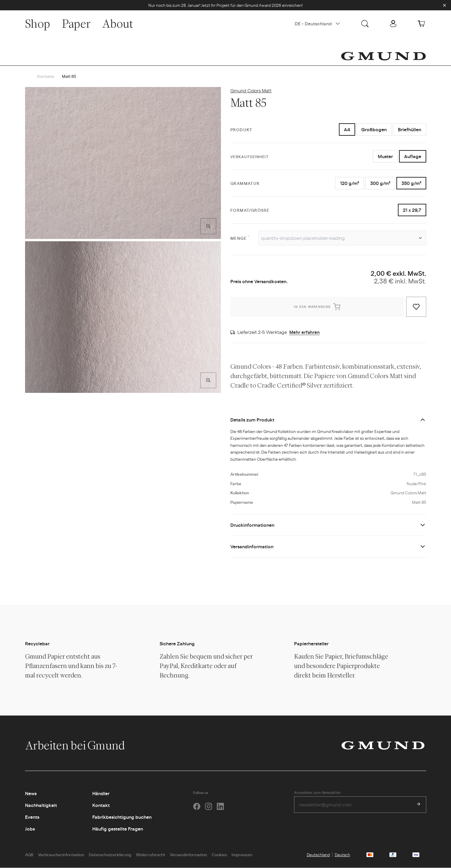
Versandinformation (252, 547)
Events (32, 817)
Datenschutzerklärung (110, 855)
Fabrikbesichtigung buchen (122, 817)
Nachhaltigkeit (41, 805)
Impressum (242, 855)
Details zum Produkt (252, 420)
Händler (101, 794)
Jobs (30, 829)
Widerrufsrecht (151, 855)
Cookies (219, 855)
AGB (29, 855)
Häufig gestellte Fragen (118, 829)
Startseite (46, 76)
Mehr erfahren (305, 332)
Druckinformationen (252, 525)
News (31, 794)
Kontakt (101, 805)
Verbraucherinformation (61, 855)
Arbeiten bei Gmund (81, 746)
